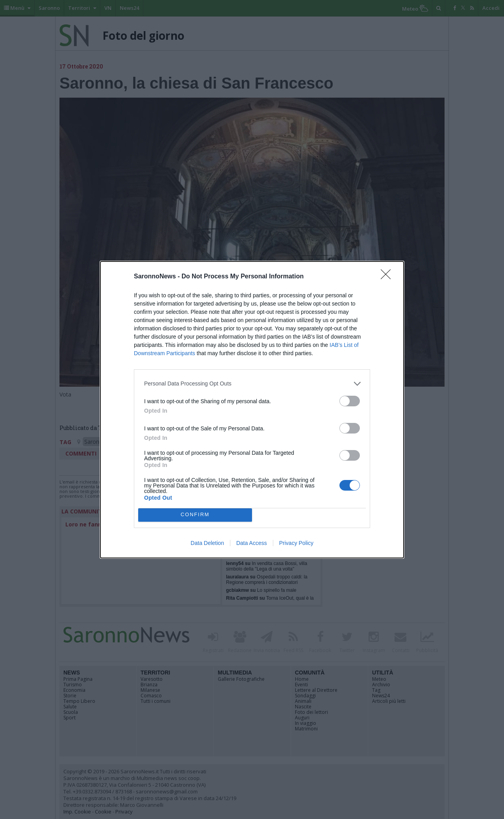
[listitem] (252, 384)
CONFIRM (195, 515)
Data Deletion (207, 543)
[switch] (350, 401)
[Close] (388, 277)
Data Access (252, 543)
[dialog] (252, 410)
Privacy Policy (296, 543)
